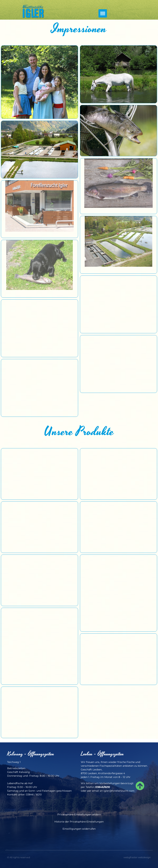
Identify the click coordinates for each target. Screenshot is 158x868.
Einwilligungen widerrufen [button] (79, 829)
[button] (103, 13)
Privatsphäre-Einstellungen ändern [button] (79, 814)
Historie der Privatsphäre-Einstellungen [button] (79, 822)
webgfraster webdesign (137, 857)
